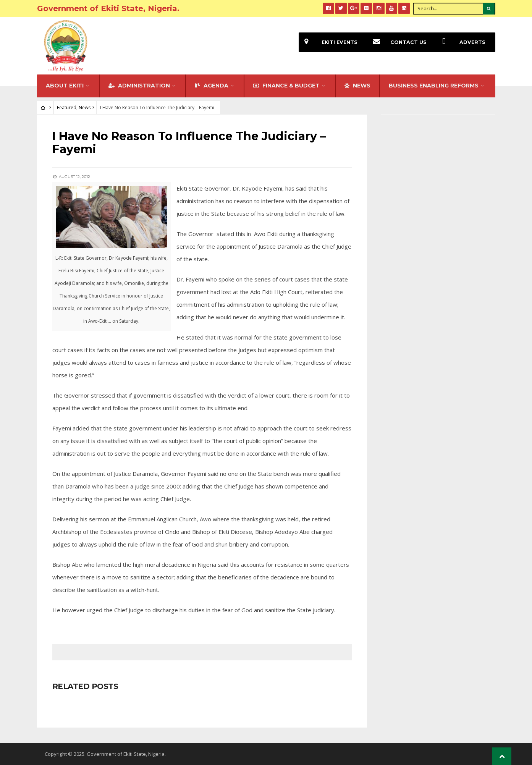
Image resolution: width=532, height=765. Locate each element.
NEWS (357, 86)
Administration (139, 86)
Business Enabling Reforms (434, 86)
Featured (67, 108)
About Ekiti (65, 86)
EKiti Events (328, 42)
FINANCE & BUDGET (286, 86)
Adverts (461, 42)
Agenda (212, 86)
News (85, 108)
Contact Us (397, 42)
